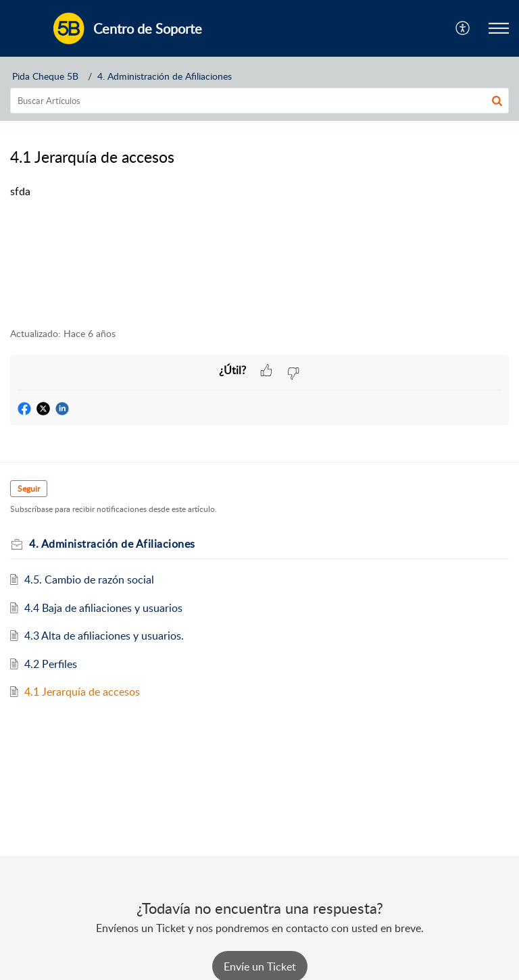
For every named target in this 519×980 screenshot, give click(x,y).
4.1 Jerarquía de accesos (82, 692)
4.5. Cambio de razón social (89, 579)
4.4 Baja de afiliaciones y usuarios (103, 608)
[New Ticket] (260, 966)
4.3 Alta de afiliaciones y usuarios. (104, 636)
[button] (463, 28)
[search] (259, 101)
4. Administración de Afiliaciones (165, 76)
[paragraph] (259, 192)
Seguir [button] (29, 489)
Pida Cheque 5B (45, 76)
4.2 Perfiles (51, 664)
